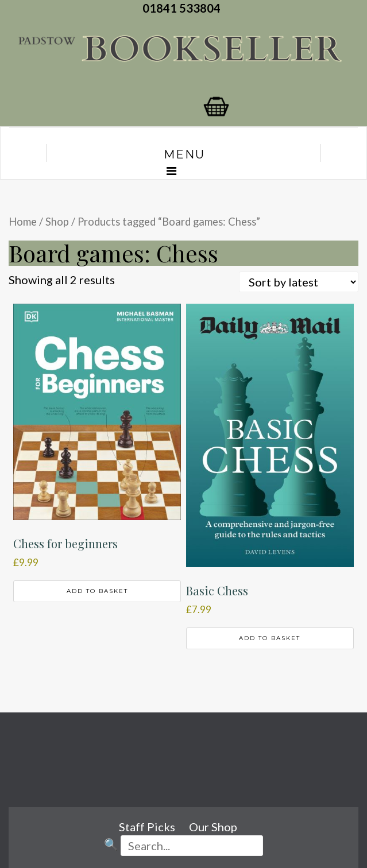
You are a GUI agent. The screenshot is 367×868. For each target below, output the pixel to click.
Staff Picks (147, 827)
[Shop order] (299, 282)
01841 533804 (184, 8)
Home (23, 222)
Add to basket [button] (97, 591)
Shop (57, 222)
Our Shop (213, 827)
